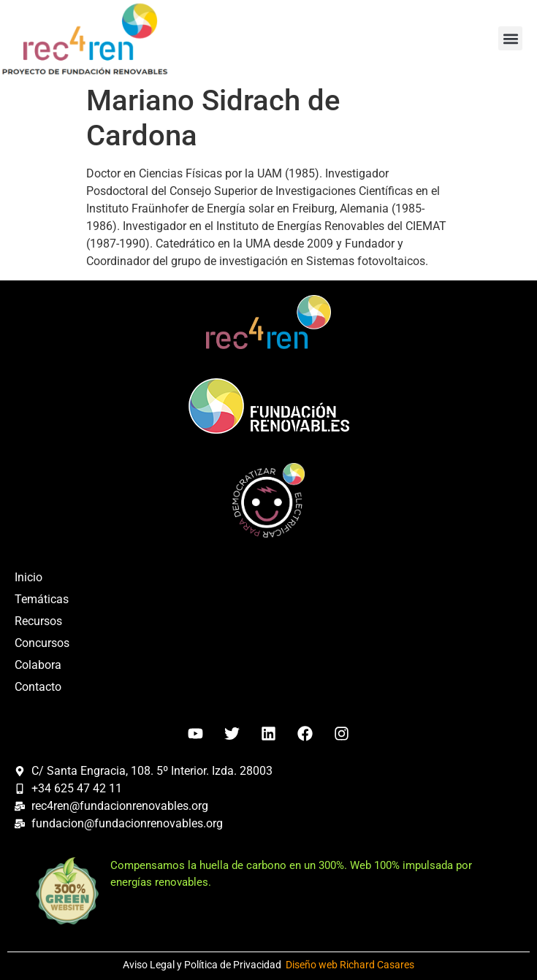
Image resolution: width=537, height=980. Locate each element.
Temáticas (42, 599)
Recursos (38, 621)
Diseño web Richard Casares (350, 965)
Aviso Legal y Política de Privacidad (202, 965)
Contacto (38, 687)
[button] (510, 38)
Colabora (38, 665)
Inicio (28, 577)
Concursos (42, 643)
